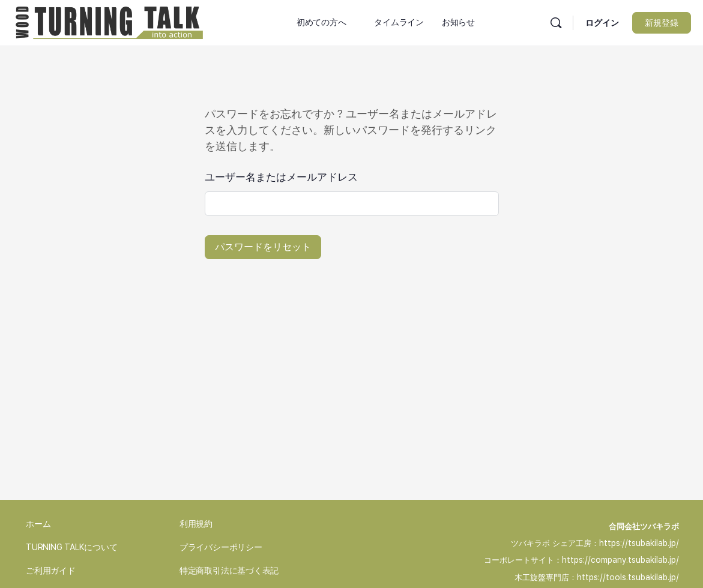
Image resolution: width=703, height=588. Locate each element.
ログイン (602, 23)
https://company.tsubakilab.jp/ (620, 560)
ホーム (38, 524)
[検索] (556, 23)
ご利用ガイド (51, 571)
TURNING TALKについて (72, 547)
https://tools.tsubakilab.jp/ (628, 577)
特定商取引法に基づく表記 (229, 571)
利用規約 (196, 524)
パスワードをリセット (263, 247)
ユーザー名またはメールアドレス (281, 177)
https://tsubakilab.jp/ (639, 543)
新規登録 (662, 23)
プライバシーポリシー (221, 547)
